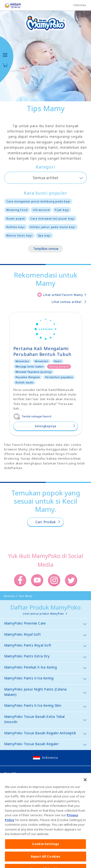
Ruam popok (16, 218)
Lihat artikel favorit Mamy (63, 295)
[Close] (85, 787)
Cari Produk (46, 522)
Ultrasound (41, 210)
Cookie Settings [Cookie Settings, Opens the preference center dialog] (45, 851)
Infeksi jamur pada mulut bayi (53, 227)
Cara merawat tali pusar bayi (52, 218)
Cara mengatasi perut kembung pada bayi (38, 201)
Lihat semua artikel (66, 302)
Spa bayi (44, 235)
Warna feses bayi (19, 235)
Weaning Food (17, 210)
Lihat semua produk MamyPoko (43, 614)
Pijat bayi (62, 210)
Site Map (12, 774)
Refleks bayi (16, 227)
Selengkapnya (46, 426)
